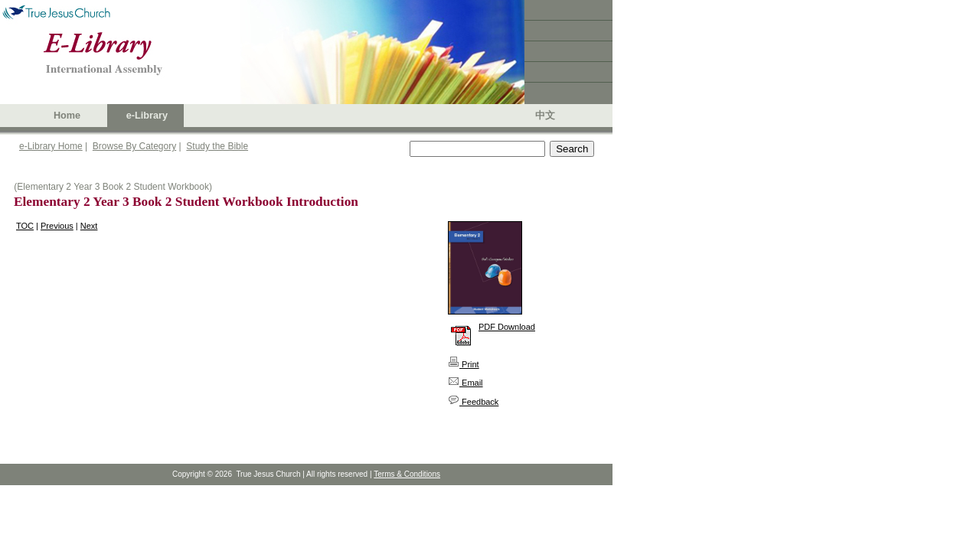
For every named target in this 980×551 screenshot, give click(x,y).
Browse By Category (134, 146)
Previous (57, 226)
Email (465, 383)
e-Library (147, 116)
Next (89, 226)
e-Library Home (51, 146)
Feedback (473, 402)
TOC (25, 226)
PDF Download (507, 327)
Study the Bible (217, 146)
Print (464, 364)
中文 (545, 116)
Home (67, 116)
